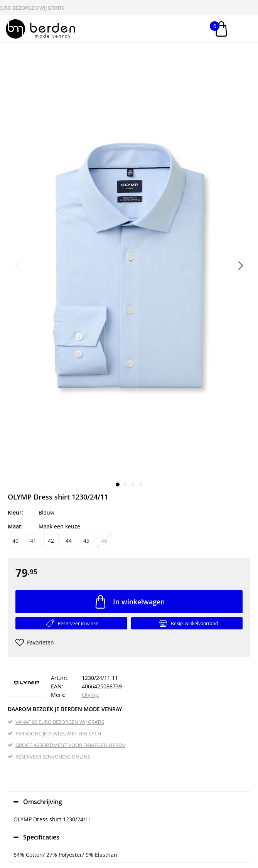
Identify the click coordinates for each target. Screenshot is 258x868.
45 (86, 541)
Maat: (15, 526)
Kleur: (15, 512)
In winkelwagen (139, 602)
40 (15, 541)
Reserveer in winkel (79, 623)
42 (51, 541)
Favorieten (40, 642)
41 (33, 541)
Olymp (90, 695)
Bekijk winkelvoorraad (194, 623)
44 (69, 541)
